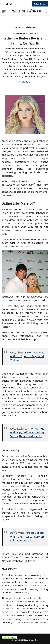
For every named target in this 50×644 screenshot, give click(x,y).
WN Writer (27, 82)
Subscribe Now (40, 4)
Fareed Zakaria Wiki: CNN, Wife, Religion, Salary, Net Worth (27, 537)
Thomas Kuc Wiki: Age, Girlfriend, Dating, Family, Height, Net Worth (27, 433)
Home (18, 27)
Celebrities (30, 27)
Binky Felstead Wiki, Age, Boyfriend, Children (27, 356)
